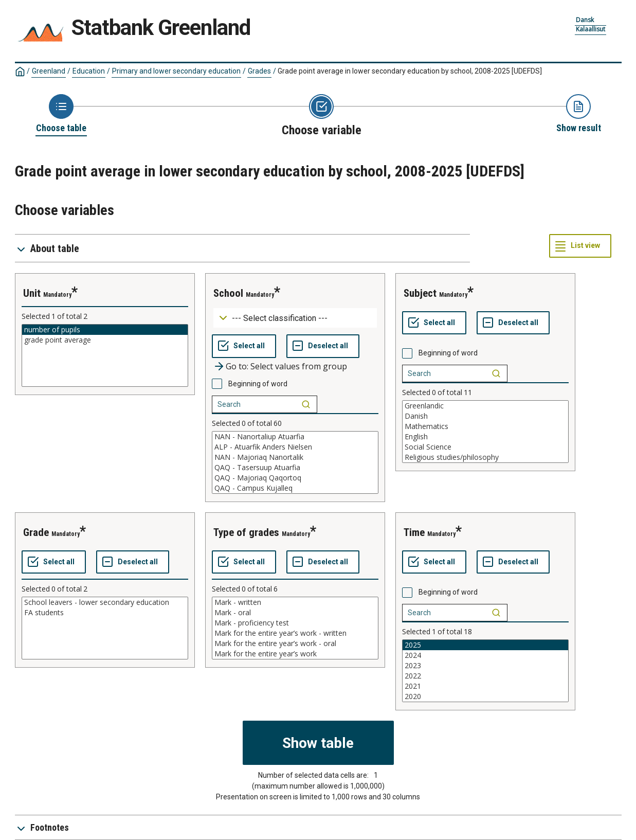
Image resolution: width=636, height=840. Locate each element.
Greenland (49, 71)
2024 (485, 655)
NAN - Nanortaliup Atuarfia (295, 437)
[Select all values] (244, 346)
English (485, 437)
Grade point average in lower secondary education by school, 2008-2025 (410, 71)
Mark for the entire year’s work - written (295, 633)
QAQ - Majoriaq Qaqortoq (295, 478)
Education (89, 71)
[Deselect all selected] (323, 346)
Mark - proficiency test (295, 623)
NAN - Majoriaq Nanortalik (295, 457)
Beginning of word (258, 384)
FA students (105, 613)
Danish (485, 416)
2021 (485, 686)
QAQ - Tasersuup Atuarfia (295, 468)
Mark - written (295, 602)
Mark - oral (295, 613)
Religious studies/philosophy (485, 457)
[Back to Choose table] (61, 114)
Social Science (485, 447)
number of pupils (105, 330)
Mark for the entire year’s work (295, 654)
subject (420, 293)
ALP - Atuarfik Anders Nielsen (295, 447)
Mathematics (485, 426)
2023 (485, 666)
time (414, 532)
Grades (259, 71)
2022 (485, 676)
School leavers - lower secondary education (105, 602)
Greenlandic (485, 406)
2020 (485, 696)
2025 (485, 645)
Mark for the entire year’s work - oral (295, 644)
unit (32, 293)
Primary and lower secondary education (176, 71)
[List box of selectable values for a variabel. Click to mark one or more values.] (105, 355)
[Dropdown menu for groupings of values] (295, 318)
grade (36, 532)
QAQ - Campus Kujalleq (295, 488)
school (228, 293)
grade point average (105, 340)
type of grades (246, 532)
